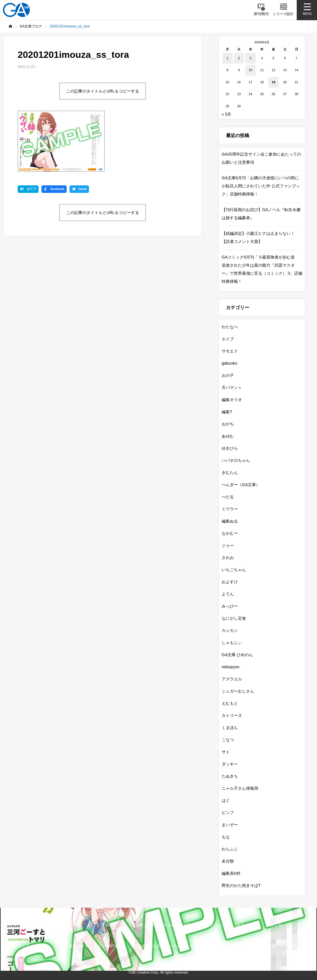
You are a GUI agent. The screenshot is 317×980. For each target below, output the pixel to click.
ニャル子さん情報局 (240, 788)
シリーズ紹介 (104, 925)
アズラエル (232, 679)
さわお (228, 558)
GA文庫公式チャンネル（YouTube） (92, 946)
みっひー (230, 606)
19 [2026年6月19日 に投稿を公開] (274, 82)
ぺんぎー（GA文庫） (241, 485)
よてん (228, 594)
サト (226, 752)
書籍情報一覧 (67, 925)
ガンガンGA (281, 925)
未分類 (228, 861)
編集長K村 (231, 873)
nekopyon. (231, 667)
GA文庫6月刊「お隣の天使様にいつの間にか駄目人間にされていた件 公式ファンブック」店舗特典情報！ (261, 186)
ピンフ (228, 813)
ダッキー (230, 764)
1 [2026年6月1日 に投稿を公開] (227, 58)
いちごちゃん (234, 570)
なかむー (230, 533)
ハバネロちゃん (236, 460)
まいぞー (230, 825)
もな (226, 837)
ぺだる (228, 497)
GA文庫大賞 (179, 925)
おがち (228, 424)
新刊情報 (33, 925)
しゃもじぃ (232, 643)
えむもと (230, 703)
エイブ (228, 339)
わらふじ (230, 849)
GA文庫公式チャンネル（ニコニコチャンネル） (182, 946)
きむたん (230, 473)
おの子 (228, 375)
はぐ (226, 800)
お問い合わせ (280, 946)
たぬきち (230, 776)
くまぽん (230, 728)
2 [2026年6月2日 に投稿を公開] (239, 58)
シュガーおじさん (238, 691)
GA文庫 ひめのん (237, 655)
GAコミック (246, 925)
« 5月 (226, 114)
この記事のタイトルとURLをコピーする (103, 91)
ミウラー (230, 509)
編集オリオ (232, 400)
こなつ (228, 740)
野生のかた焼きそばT (241, 885)
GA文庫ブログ (142, 925)
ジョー (228, 545)
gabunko (229, 363)
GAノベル (212, 925)
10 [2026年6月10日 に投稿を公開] (250, 70)
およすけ (230, 582)
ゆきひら (230, 448)
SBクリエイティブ (29, 946)
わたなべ (230, 327)
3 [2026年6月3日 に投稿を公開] (250, 58)
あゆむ (228, 436)
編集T (227, 412)
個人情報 (247, 946)
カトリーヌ (232, 715)
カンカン (230, 630)
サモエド (230, 351)
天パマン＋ (232, 387)
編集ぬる (230, 521)
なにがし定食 (234, 618)
